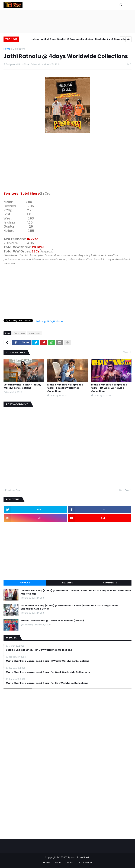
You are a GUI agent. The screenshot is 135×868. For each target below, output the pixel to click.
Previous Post (13, 490)
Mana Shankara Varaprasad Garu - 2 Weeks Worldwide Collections (65, 388)
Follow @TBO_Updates (50, 321)
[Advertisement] (67, 163)
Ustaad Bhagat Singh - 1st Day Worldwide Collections (22, 386)
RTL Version (85, 862)
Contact (70, 862)
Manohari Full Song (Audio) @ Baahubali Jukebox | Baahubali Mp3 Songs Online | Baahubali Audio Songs (82, 40)
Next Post (125, 490)
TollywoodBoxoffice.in (78, 857)
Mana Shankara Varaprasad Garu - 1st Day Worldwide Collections (47, 683)
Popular (25, 583)
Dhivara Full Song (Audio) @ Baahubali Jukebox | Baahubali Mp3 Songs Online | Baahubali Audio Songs (76, 592)
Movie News (35, 333)
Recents (67, 583)
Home (7, 49)
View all (127, 352)
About (58, 862)
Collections (19, 49)
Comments (110, 583)
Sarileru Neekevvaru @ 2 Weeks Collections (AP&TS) (52, 621)
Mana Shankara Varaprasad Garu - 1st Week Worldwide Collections (109, 388)
